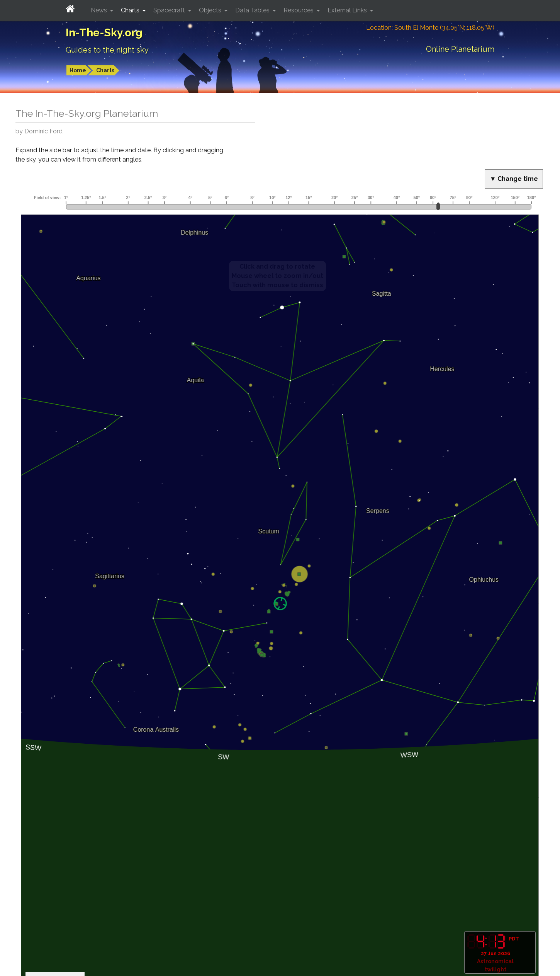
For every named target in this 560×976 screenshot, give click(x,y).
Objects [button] (211, 10)
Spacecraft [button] (170, 10)
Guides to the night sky (107, 50)
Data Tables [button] (253, 10)
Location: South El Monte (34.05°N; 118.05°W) (430, 28)
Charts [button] (131, 10)
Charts (105, 70)
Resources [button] (299, 10)
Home (78, 70)
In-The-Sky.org (104, 33)
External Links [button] (348, 10)
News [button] (100, 10)
